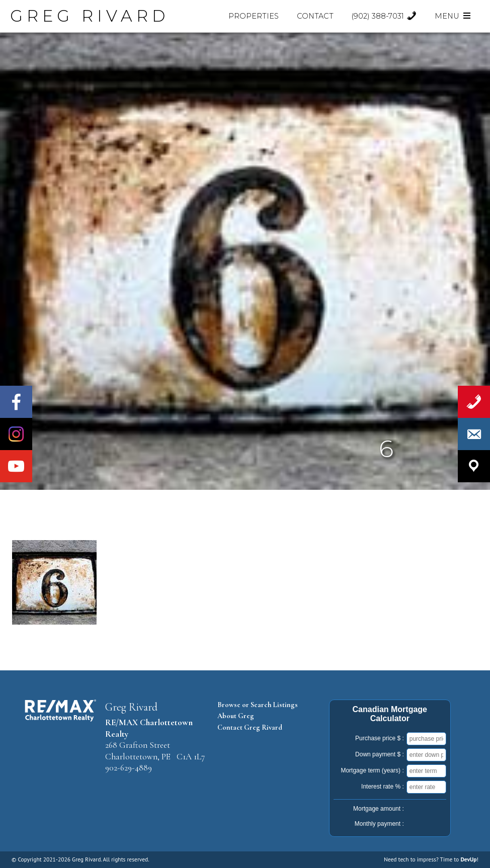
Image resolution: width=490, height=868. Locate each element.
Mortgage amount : (379, 809)
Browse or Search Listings (258, 705)
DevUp (468, 859)
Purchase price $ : (380, 738)
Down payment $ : (380, 754)
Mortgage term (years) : (372, 770)
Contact (315, 16)
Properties (254, 16)
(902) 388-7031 (384, 16)
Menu (453, 16)
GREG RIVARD (90, 16)
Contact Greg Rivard (250, 727)
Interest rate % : (383, 787)
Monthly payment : (379, 824)
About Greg (236, 716)
